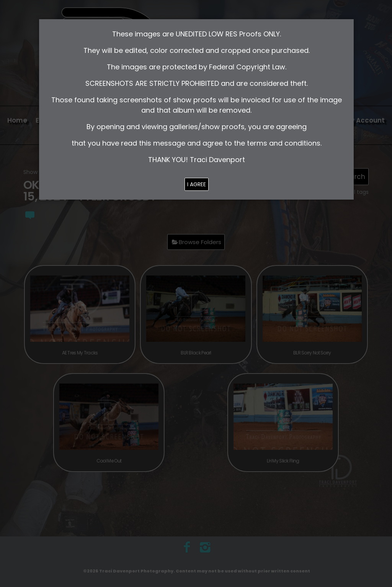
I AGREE (197, 184)
